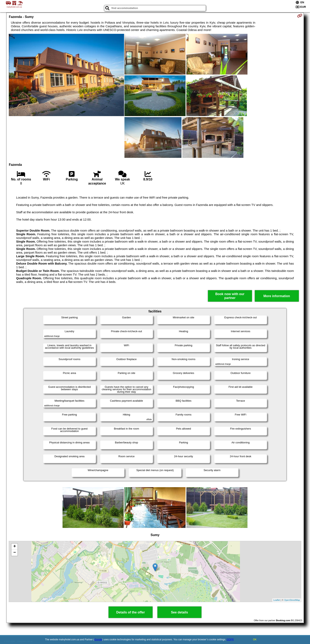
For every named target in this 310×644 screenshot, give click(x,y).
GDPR (230, 640)
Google (98, 640)
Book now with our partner (230, 296)
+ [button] (15, 547)
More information (277, 296)
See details (179, 612)
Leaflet (277, 600)
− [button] (15, 553)
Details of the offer (131, 612)
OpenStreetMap (292, 600)
